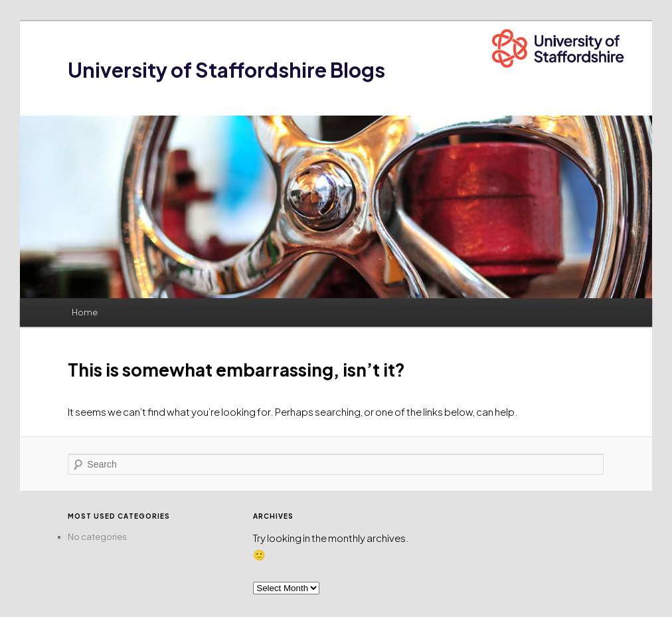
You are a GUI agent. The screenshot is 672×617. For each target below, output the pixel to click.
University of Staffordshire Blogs (226, 70)
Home (85, 312)
